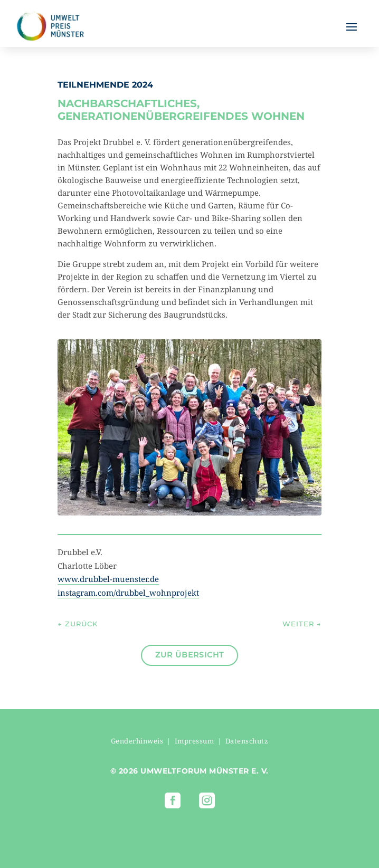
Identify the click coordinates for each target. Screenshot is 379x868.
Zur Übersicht (189, 655)
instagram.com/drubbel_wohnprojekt (128, 593)
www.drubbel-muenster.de (108, 579)
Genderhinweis (137, 741)
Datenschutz (247, 741)
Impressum (195, 741)
